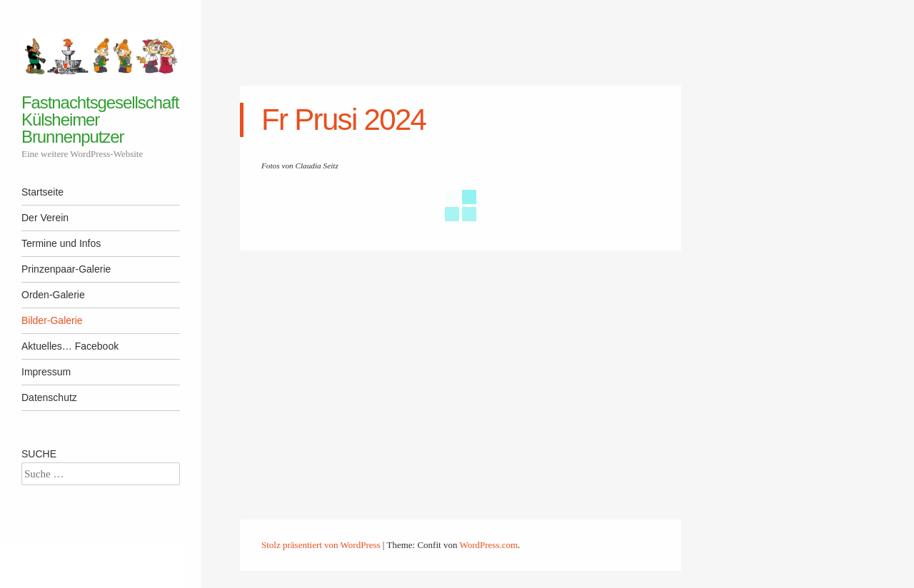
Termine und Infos (61, 243)
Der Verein (45, 218)
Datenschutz (49, 397)
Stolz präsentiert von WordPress (321, 545)
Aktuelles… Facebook (70, 346)
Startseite (42, 192)
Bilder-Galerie (52, 320)
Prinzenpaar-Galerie (66, 269)
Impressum (46, 372)
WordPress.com (488, 545)
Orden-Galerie (53, 295)
